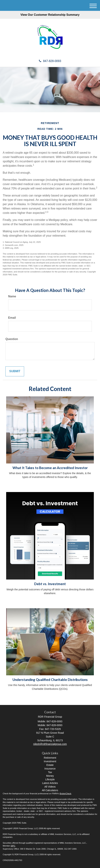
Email (12, 318)
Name (12, 296)
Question (12, 339)
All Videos (50, 787)
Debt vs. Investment (50, 584)
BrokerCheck (66, 794)
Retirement (50, 758)
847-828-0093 (50, 61)
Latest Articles (50, 783)
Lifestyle (50, 779)
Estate (50, 765)
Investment (50, 761)
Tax (50, 772)
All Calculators (50, 790)
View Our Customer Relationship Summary (50, 15)
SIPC (13, 846)
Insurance (50, 769)
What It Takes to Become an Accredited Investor (50, 468)
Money (50, 776)
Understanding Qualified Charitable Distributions (50, 680)
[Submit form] (15, 371)
